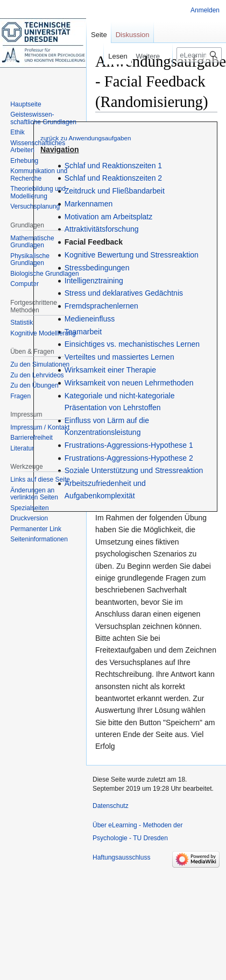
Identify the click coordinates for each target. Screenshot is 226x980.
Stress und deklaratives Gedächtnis (124, 293)
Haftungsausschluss (121, 857)
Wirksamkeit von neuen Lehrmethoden (129, 383)
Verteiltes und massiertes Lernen (119, 357)
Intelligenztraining (94, 281)
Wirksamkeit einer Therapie (110, 370)
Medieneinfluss (90, 319)
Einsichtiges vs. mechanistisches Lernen (132, 344)
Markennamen (89, 204)
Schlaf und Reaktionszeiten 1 (113, 166)
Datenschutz (111, 806)
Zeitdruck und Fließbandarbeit (115, 191)
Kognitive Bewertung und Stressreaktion (132, 255)
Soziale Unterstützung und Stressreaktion (134, 470)
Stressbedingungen (97, 268)
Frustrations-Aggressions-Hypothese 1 (129, 445)
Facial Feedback (94, 242)
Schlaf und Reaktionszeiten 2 (113, 178)
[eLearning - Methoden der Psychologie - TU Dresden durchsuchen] (199, 55)
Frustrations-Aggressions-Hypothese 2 (129, 458)
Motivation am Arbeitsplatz (108, 217)
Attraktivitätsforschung (102, 229)
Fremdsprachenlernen (101, 306)
